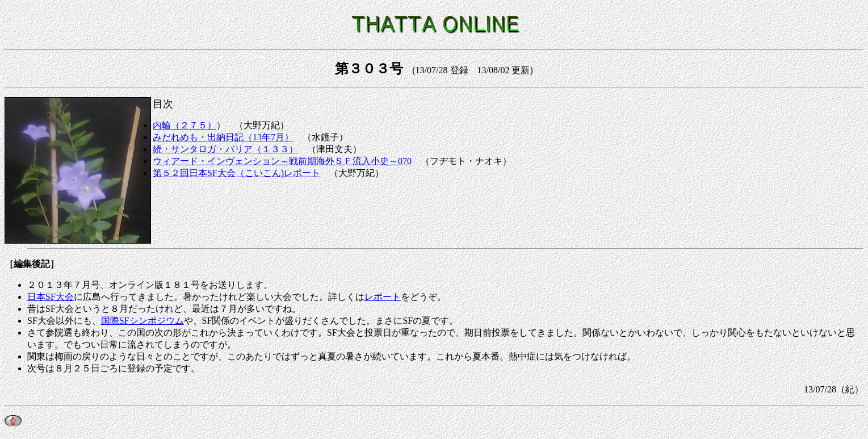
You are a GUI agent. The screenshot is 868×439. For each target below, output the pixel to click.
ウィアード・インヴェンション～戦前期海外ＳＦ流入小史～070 (282, 161)
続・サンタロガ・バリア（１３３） (225, 149)
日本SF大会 (51, 297)
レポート (383, 297)
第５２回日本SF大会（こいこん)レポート (236, 173)
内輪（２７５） (184, 125)
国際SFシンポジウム (142, 321)
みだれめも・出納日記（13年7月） (223, 137)
